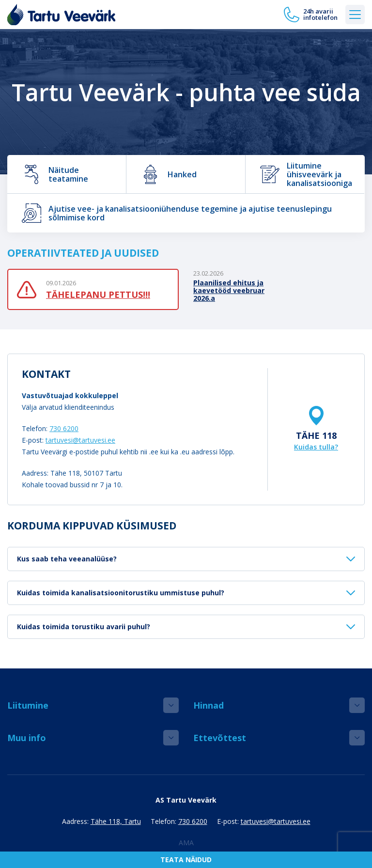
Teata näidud (186, 860)
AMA (186, 843)
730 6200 (64, 428)
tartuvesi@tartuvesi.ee (80, 440)
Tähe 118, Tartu (116, 821)
